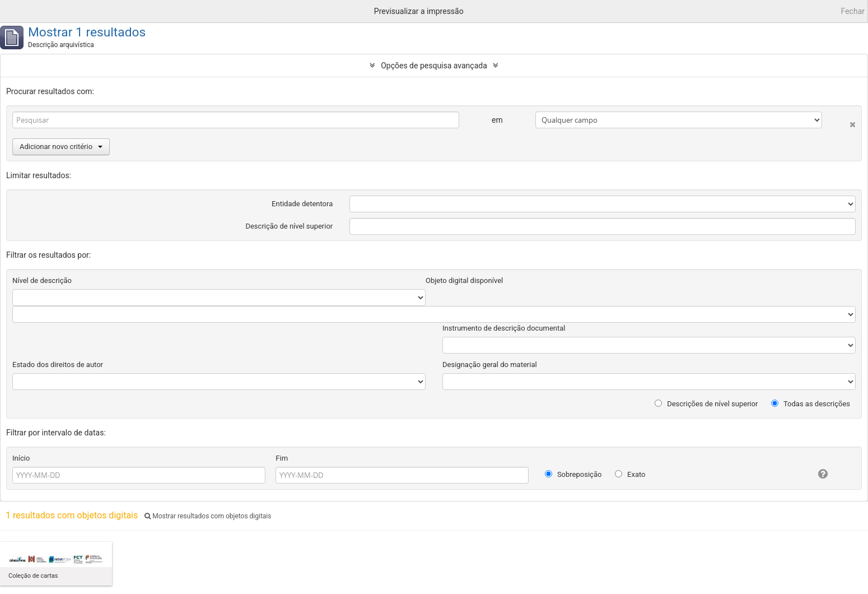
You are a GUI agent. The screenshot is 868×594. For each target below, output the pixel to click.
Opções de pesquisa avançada (434, 66)
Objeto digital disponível (464, 280)
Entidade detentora (302, 204)
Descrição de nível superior (289, 226)
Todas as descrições (811, 404)
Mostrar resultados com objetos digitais (208, 516)
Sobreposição (573, 474)
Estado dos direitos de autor (58, 365)
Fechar (853, 11)
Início (21, 458)
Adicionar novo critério (61, 147)
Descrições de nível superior (706, 404)
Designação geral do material (490, 365)
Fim (282, 458)
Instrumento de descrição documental (504, 328)
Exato (630, 474)
